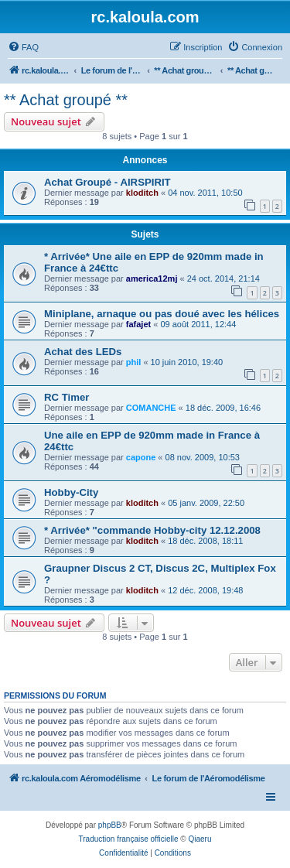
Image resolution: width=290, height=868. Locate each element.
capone (141, 457)
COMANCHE (151, 408)
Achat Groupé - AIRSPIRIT (107, 182)
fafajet (138, 324)
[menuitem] (23, 47)
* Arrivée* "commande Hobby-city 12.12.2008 (152, 530)
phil (134, 362)
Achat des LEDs (83, 352)
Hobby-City (71, 492)
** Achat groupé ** (66, 100)
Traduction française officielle (129, 839)
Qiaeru (200, 839)
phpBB (110, 825)
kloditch (142, 193)
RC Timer (67, 397)
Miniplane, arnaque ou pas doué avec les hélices (162, 314)
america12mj (152, 279)
